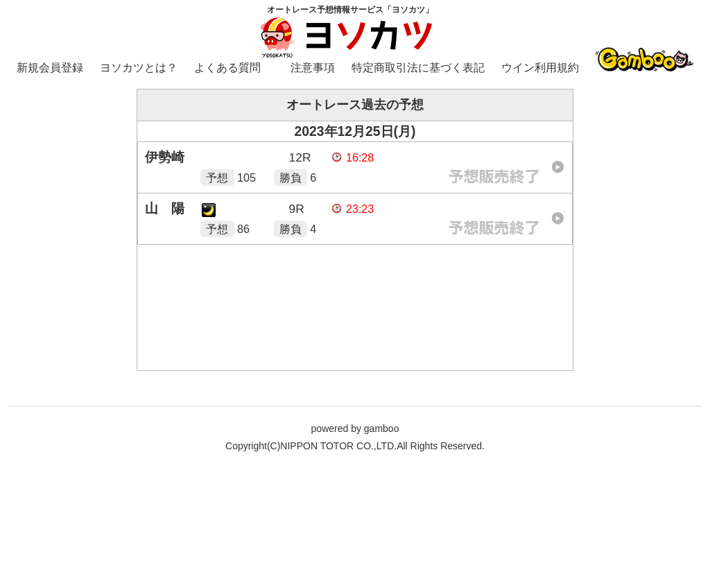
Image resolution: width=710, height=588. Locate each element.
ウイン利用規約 (540, 68)
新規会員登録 (50, 68)
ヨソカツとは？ (139, 68)
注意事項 (313, 68)
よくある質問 (227, 68)
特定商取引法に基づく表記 (418, 68)
